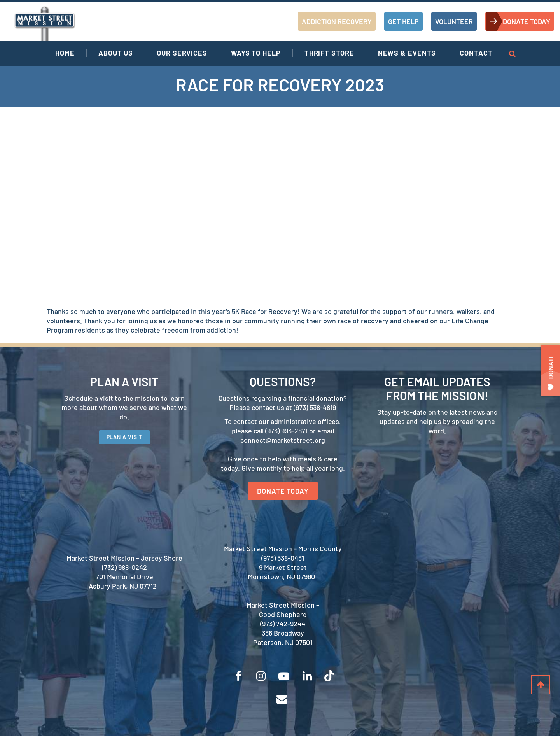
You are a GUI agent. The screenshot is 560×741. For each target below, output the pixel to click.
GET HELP (403, 21)
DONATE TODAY (527, 21)
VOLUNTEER (454, 21)
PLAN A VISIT (125, 440)
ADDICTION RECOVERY (337, 21)
